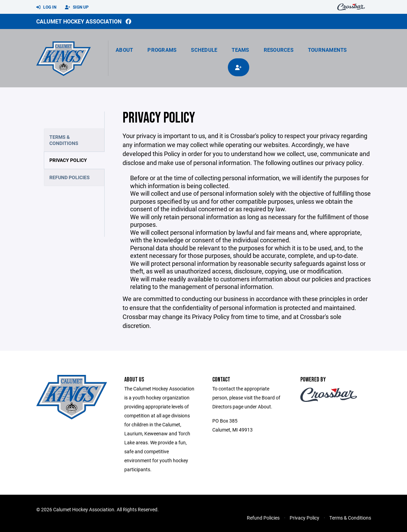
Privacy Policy (68, 160)
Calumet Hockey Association (79, 21)
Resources (279, 50)
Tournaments (327, 50)
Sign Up (77, 7)
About (124, 50)
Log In (46, 7)
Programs (162, 50)
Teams (240, 50)
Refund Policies (70, 177)
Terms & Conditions (64, 140)
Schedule (204, 50)
